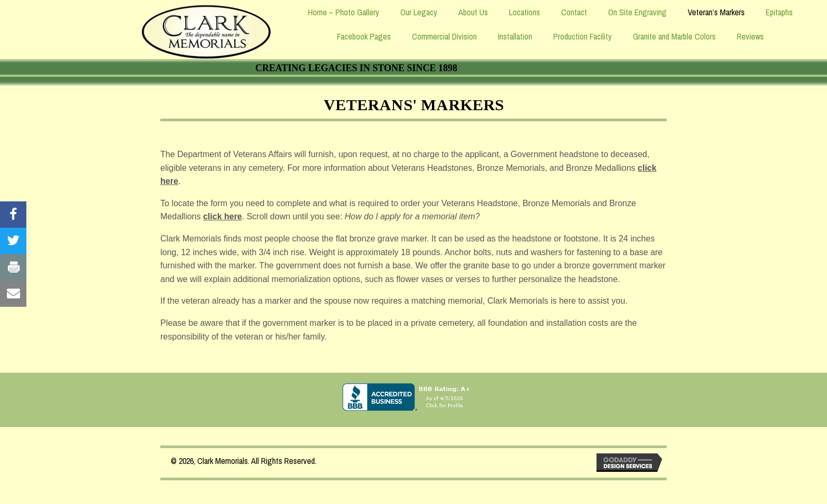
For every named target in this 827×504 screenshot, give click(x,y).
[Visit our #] (13, 215)
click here (223, 216)
